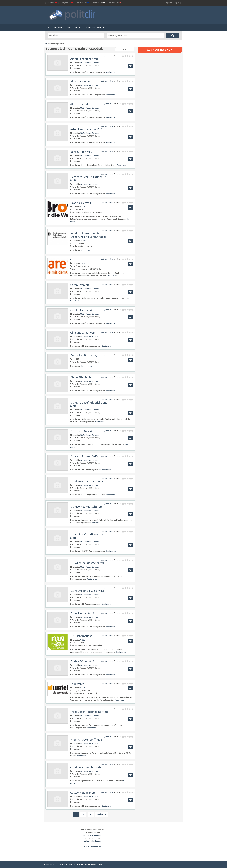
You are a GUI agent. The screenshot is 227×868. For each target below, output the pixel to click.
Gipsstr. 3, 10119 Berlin (93, 835)
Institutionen (55, 28)
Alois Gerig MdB (80, 81)
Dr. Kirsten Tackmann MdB (87, 481)
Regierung (84, 241)
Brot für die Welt (81, 203)
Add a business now (160, 50)
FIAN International (82, 636)
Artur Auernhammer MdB (86, 129)
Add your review (107, 56)
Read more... (111, 72)
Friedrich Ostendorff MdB (86, 740)
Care (73, 259)
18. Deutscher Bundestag (90, 63)
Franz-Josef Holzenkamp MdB (89, 712)
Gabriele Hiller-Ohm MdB (86, 767)
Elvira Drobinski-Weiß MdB (87, 591)
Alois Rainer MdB (81, 104)
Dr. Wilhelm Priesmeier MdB (88, 563)
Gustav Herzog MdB (83, 793)
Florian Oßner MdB (82, 661)
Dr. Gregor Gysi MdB (83, 431)
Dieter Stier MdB (81, 377)
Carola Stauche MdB (83, 310)
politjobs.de (67, 3)
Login (176, 3)
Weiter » (102, 814)
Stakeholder (73, 28)
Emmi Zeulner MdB (82, 613)
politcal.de (51, 3)
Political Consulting (95, 28)
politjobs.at (99, 3)
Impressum (96, 847)
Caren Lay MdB (80, 285)
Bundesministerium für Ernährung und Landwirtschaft (89, 235)
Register (169, 3)
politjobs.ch (115, 3)
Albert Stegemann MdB (85, 59)
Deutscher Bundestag (84, 355)
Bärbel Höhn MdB (81, 152)
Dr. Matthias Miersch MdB (86, 507)
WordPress (97, 864)
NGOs (83, 207)
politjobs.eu (83, 3)
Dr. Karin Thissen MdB (84, 456)
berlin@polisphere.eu (93, 841)
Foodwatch (77, 684)
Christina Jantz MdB (83, 333)
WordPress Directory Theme (71, 864)
